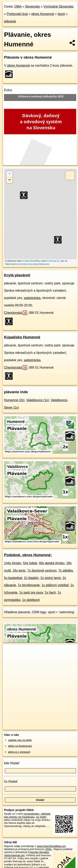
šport (61, 14)
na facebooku (32, 814)
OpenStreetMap (32, 261)
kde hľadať (12, 763)
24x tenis (19, 570)
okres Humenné (43, 14)
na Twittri (41, 817)
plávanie (10, 21)
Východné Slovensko (59, 6)
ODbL (49, 849)
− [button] (10, 180)
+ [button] (10, 174)
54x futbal (30, 563)
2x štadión (31, 578)
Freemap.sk (53, 261)
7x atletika (66, 570)
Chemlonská (16, 313)
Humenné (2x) (14, 400)
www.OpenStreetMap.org (51, 846)
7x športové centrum (42, 570)
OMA (18, 6)
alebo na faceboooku (20, 746)
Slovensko (32, 6)
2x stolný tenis (51, 578)
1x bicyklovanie (29, 585)
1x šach (50, 592)
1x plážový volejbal (55, 585)
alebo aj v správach (19, 752)
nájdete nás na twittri (20, 740)
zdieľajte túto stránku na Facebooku (27, 815)
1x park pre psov (31, 592)
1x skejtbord (31, 600)
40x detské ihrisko (52, 563)
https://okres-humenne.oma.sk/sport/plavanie (27, 264)
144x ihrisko (13, 563)
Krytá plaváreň (17, 275)
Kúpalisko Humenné (22, 337)
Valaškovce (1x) (38, 400)
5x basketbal (13, 578)
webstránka (32, 298)
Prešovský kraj (17, 14)
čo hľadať (11, 781)
